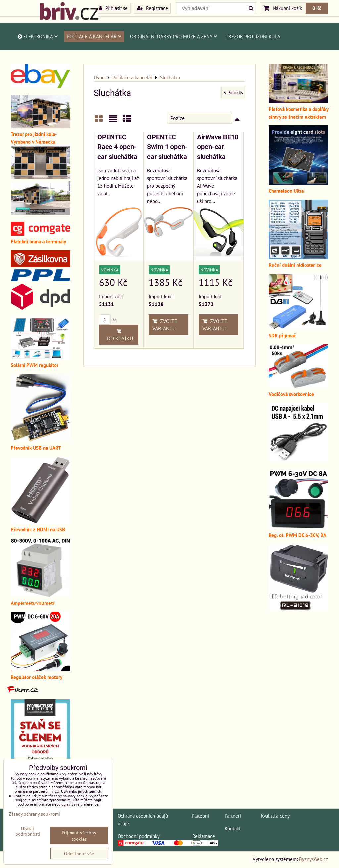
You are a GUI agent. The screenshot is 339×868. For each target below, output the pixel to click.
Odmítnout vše (79, 854)
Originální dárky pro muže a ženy (174, 36)
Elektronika (37, 36)
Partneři (233, 816)
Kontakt (233, 828)
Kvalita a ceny (275, 816)
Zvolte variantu (165, 325)
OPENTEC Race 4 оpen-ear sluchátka (117, 147)
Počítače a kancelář (94, 36)
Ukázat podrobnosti (28, 831)
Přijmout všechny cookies (79, 836)
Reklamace (204, 836)
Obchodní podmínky (138, 836)
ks (108, 320)
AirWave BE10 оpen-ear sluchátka (218, 147)
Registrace (152, 8)
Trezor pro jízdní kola (253, 36)
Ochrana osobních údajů (143, 816)
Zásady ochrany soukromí (34, 814)
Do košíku (119, 335)
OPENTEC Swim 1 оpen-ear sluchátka (167, 147)
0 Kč (317, 8)
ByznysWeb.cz (314, 859)
